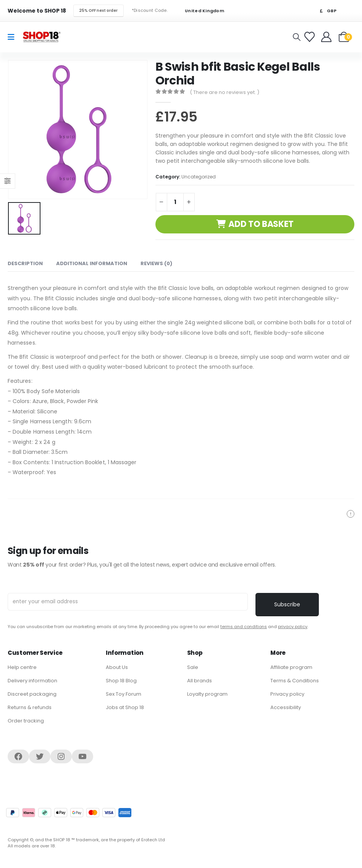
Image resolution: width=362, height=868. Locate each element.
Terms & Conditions (295, 681)
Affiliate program (291, 667)
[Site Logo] (42, 37)
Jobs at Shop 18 (125, 707)
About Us (117, 667)
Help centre (22, 667)
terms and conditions (244, 627)
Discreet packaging (32, 694)
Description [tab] (25, 263)
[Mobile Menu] (14, 37)
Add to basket (261, 224)
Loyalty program (207, 694)
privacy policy (293, 627)
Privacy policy (287, 694)
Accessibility (286, 707)
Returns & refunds (30, 707)
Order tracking (26, 721)
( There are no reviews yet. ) (225, 92)
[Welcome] (327, 37)
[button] (297, 37)
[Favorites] (311, 37)
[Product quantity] (175, 202)
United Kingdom (200, 11)
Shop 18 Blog (121, 681)
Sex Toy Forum (124, 694)
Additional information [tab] (92, 263)
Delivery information (32, 681)
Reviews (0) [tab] (156, 263)
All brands (200, 681)
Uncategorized (199, 177)
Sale (193, 667)
